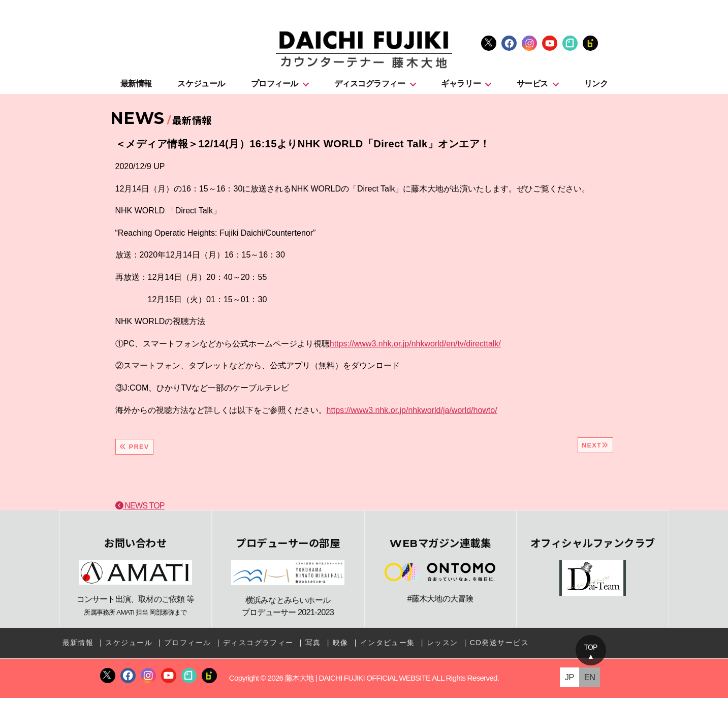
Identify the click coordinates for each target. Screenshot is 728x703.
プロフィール (275, 87)
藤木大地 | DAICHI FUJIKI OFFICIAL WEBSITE (357, 683)
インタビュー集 (387, 649)
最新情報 (136, 87)
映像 (340, 649)
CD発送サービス (498, 649)
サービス (532, 87)
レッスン (441, 649)
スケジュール (201, 87)
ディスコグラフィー (370, 87)
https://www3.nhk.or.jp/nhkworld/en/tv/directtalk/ (415, 347)
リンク (596, 87)
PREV (134, 450)
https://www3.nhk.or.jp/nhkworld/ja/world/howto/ (412, 413)
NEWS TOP (140, 509)
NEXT (595, 449)
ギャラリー (461, 87)
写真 (313, 649)
